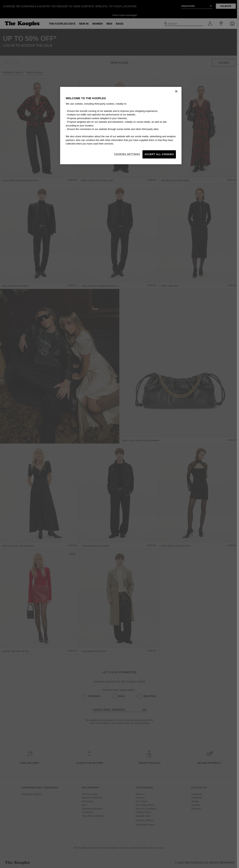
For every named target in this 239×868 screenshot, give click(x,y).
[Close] (176, 91)
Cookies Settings (127, 154)
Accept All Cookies (159, 154)
